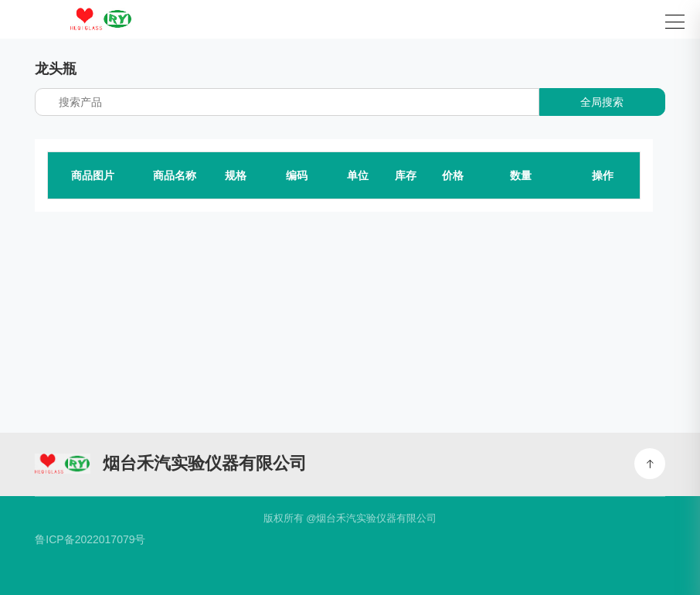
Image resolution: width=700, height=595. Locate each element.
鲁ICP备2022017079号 (90, 539)
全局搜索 (602, 102)
